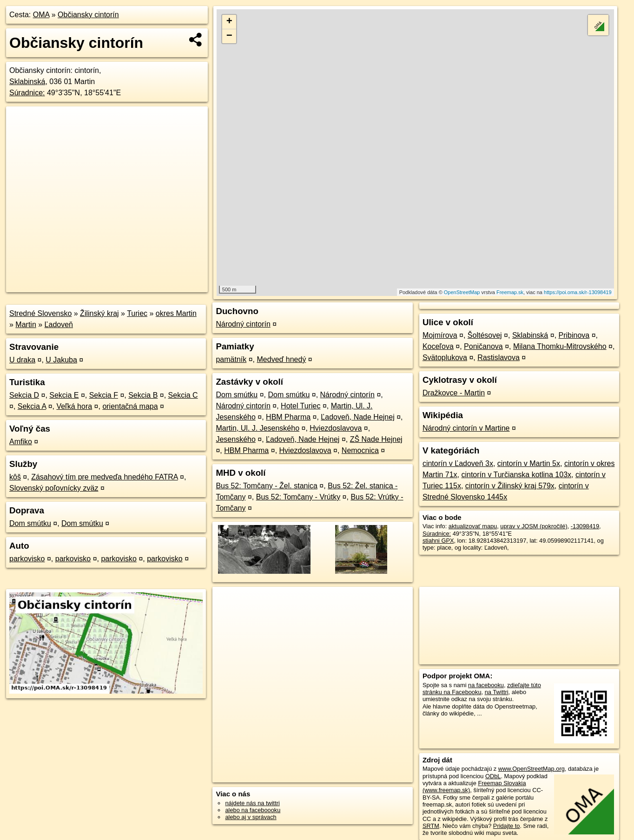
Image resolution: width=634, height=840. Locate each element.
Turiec (137, 313)
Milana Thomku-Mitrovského (560, 346)
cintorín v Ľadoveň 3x (458, 463)
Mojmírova (440, 335)
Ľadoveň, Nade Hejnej (357, 417)
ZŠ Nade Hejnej (376, 439)
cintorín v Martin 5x (529, 463)
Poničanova (483, 346)
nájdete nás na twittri (252, 803)
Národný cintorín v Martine (466, 428)
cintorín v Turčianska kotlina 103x (516, 475)
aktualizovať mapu (473, 526)
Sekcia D (24, 395)
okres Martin (176, 313)
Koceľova (438, 346)
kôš (15, 477)
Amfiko (21, 442)
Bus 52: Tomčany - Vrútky (298, 497)
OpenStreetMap (462, 292)
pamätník (231, 359)
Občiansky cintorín (88, 15)
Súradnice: (27, 93)
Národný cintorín (243, 324)
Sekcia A (32, 406)
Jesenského (235, 439)
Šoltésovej (485, 335)
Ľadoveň (59, 325)
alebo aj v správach (251, 817)
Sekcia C (183, 395)
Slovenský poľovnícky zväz (54, 488)
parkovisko (27, 559)
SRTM (431, 826)
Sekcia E (64, 395)
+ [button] (229, 22)
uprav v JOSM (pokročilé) (534, 526)
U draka (22, 360)
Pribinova (574, 335)
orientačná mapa (130, 406)
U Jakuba (61, 360)
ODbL (493, 776)
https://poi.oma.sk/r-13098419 (578, 292)
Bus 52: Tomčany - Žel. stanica (266, 486)
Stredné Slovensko (40, 313)
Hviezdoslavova (336, 428)
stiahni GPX (438, 541)
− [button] (229, 36)
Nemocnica (360, 450)
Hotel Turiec (300, 406)
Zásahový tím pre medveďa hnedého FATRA (104, 477)
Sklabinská (27, 82)
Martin (26, 325)
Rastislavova (499, 358)
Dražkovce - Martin (454, 393)
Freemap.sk (510, 292)
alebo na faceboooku (253, 810)
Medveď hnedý (282, 359)
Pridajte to (507, 826)
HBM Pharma (288, 417)
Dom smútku (30, 523)
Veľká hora (74, 406)
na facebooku (486, 685)
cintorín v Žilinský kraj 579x (510, 486)
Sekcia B (143, 395)
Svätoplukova (445, 358)
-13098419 (585, 526)
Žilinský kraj (99, 313)
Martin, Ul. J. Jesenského (258, 428)
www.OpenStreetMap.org (532, 769)
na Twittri (497, 692)
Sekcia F (104, 395)
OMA (41, 15)
